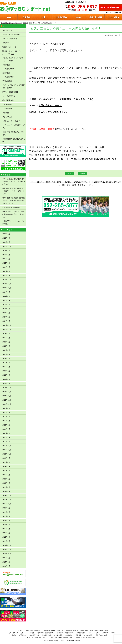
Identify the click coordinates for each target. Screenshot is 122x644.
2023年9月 (6, 334)
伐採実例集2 (9, 69)
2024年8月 (6, 296)
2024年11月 (7, 284)
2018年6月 (6, 520)
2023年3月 (6, 358)
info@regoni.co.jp (52, 159)
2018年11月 (7, 500)
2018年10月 (7, 504)
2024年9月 (6, 292)
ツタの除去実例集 (9, 96)
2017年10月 (7, 554)
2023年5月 (6, 350)
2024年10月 (7, 288)
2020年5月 (6, 425)
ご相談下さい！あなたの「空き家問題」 (14, 222)
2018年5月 (6, 525)
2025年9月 (6, 251)
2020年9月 (6, 408)
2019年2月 (6, 487)
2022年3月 (6, 375)
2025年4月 (6, 263)
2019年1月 (6, 491)
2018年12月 (7, 495)
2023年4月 (6, 354)
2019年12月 (7, 446)
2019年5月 (6, 475)
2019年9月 (6, 458)
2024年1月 (6, 321)
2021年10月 (7, 396)
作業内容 (6, 43)
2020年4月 (6, 429)
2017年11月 (7, 549)
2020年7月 (6, 417)
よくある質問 (7, 104)
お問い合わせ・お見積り (11, 121)
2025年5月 (6, 259)
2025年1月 (6, 275)
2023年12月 (7, 325)
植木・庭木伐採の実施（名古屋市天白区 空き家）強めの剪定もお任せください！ (14, 201)
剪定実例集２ (10, 77)
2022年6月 (6, 363)
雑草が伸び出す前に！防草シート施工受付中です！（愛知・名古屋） (14, 191)
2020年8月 (6, 412)
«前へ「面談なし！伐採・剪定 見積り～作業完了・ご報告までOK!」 (59, 182)
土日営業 (70, 173)
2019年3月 (6, 483)
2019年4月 (6, 479)
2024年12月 (7, 280)
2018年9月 (6, 508)
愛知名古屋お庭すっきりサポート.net (59, 641)
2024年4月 (6, 313)
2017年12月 (7, 545)
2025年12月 (7, 246)
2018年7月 (6, 516)
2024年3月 (6, 317)
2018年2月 (6, 537)
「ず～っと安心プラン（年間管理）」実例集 (14, 86)
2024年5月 (6, 309)
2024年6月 (6, 305)
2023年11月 (7, 329)
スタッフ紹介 (7, 117)
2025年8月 (6, 255)
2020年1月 (6, 442)
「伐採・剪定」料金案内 (11, 35)
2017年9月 (6, 558)
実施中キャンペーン (10, 47)
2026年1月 (6, 242)
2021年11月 (7, 392)
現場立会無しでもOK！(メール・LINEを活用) (13, 52)
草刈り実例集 (7, 81)
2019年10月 (7, 454)
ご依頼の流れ (7, 109)
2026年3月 (6, 238)
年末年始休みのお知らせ (11, 207)
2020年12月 (7, 400)
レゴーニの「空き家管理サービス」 (14, 126)
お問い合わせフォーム (50, 106)
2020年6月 (6, 421)
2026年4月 (6, 234)
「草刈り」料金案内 (10, 39)
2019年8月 (6, 462)
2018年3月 (6, 533)
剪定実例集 (6, 73)
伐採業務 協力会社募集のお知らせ (14, 140)
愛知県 (82, 173)
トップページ (7, 30)
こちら (44, 112)
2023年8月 (6, 338)
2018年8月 (6, 512)
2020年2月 (6, 437)
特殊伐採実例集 (8, 100)
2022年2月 (6, 379)
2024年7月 (6, 300)
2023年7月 (6, 342)
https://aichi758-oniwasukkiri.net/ (95, 159)
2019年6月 (6, 471)
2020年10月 (7, 404)
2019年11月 (7, 450)
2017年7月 (6, 566)
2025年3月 (6, 267)
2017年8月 (6, 562)
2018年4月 (6, 529)
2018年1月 (6, 541)
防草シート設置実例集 (10, 92)
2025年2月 (6, 271)
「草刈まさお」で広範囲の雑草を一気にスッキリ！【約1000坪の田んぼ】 (14, 182)
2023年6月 (6, 346)
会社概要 (6, 113)
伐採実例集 (6, 65)
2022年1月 (6, 383)
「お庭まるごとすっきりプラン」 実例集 (13, 59)
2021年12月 (7, 388)
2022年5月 (6, 367)
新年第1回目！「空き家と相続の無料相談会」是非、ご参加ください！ (14, 214)
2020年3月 (6, 433)
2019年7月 (6, 466)
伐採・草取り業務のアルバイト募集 (14, 133)
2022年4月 (6, 371)
